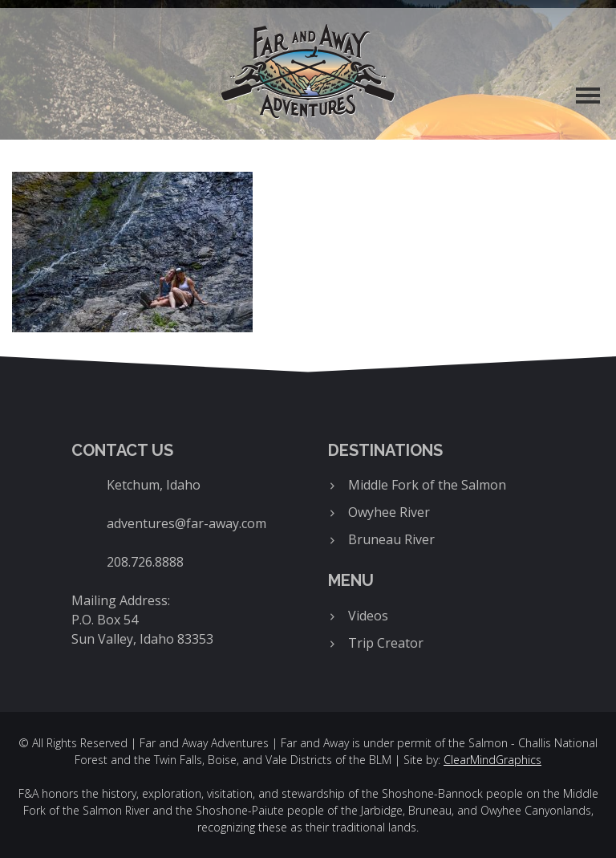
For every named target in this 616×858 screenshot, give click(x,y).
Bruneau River (391, 539)
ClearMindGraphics (492, 760)
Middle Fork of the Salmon (427, 485)
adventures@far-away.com (186, 523)
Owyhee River (389, 512)
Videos (368, 616)
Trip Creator (386, 643)
